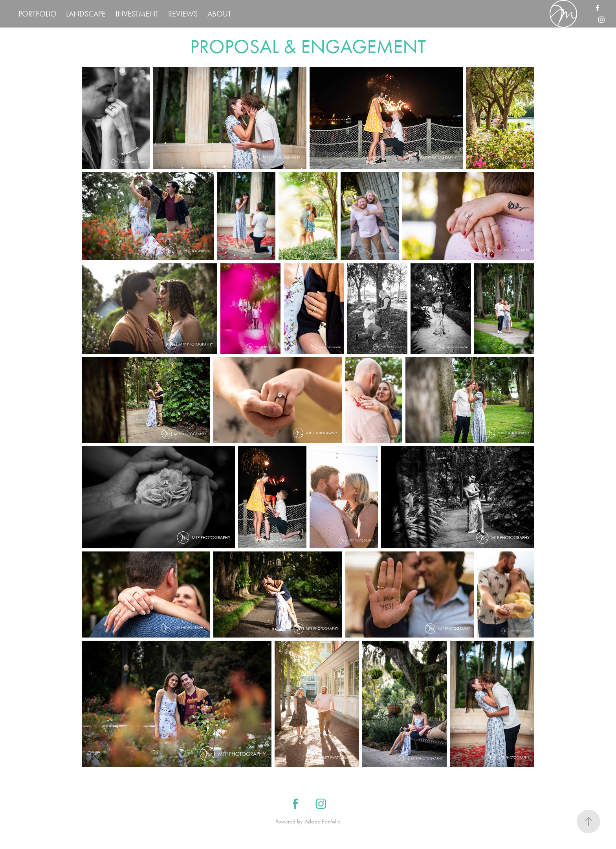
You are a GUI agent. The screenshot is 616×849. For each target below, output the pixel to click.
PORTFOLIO (38, 14)
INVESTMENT (137, 14)
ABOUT (219, 14)
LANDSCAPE (86, 14)
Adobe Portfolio (323, 821)
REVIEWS (183, 14)
